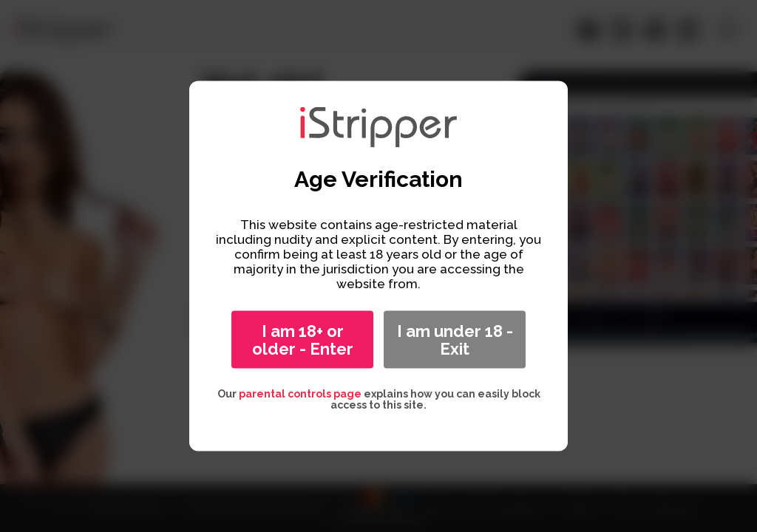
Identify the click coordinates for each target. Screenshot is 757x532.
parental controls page (300, 394)
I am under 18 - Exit (455, 340)
